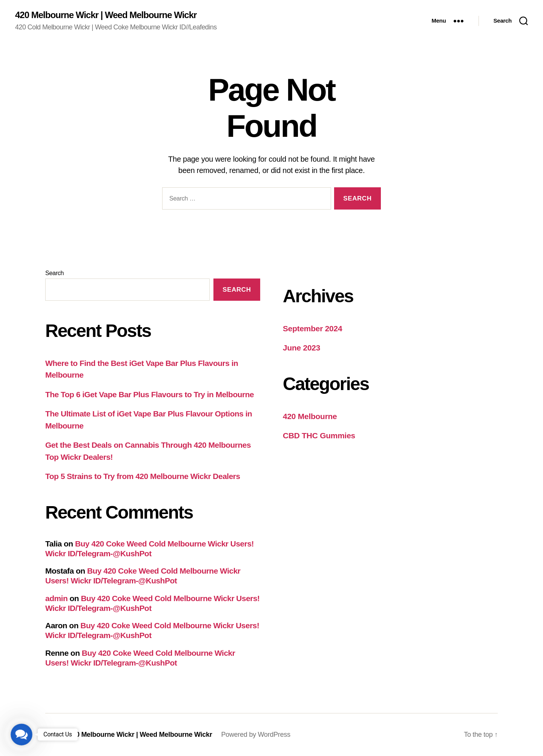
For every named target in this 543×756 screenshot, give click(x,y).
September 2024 (312, 328)
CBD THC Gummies (319, 435)
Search (54, 273)
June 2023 (301, 348)
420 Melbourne (310, 416)
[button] (21, 735)
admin (56, 598)
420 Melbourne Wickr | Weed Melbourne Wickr (106, 15)
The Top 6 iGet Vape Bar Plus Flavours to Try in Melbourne (150, 394)
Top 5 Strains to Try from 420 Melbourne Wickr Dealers (143, 476)
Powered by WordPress (256, 735)
